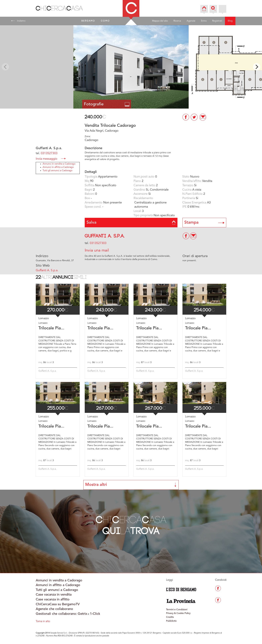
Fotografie (107, 104)
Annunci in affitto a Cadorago (58, 167)
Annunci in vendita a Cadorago (59, 164)
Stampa (204, 223)
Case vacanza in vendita (54, 595)
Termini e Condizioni (177, 610)
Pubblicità (171, 621)
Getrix (82, 614)
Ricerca (177, 21)
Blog (230, 21)
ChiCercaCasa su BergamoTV (58, 604)
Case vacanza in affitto (53, 600)
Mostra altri (131, 485)
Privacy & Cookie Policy (178, 613)
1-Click (95, 614)
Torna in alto (43, 621)
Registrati (217, 21)
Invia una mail (97, 251)
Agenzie (191, 21)
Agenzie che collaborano (54, 609)
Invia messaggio (51, 159)
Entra (204, 21)
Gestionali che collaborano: (56, 614)
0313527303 (49, 153)
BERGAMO (88, 21)
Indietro (18, 21)
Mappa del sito (160, 21)
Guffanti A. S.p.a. (105, 236)
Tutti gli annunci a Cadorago (57, 171)
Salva (131, 223)
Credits (170, 617)
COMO (105, 21)
